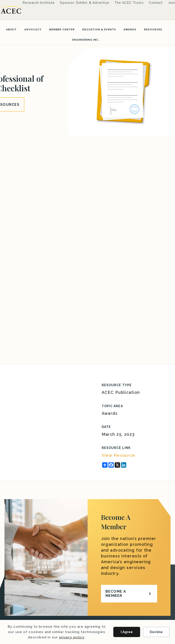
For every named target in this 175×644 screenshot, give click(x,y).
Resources (153, 29)
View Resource (118, 455)
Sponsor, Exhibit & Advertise (84, 3)
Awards (130, 29)
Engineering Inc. (86, 40)
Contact (156, 3)
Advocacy (33, 29)
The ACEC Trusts (129, 3)
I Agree (127, 632)
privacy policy (72, 637)
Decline (156, 632)
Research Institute (39, 3)
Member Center (62, 29)
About (12, 29)
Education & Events (99, 29)
